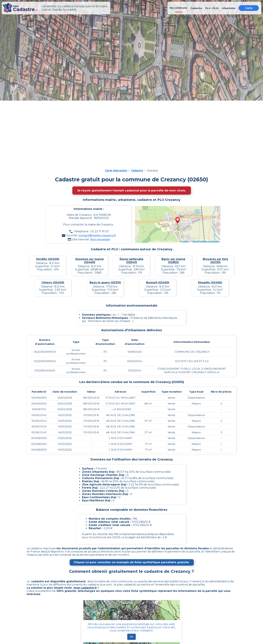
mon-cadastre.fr (85, 588)
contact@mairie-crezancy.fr (97, 235)
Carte (249, 8)
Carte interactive (116, 171)
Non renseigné (100, 239)
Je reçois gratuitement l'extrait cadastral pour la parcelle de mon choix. (131, 190)
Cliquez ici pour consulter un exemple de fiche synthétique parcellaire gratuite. (132, 562)
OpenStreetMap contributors (206, 241)
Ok (131, 637)
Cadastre (137, 171)
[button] (178, 221)
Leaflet (184, 241)
